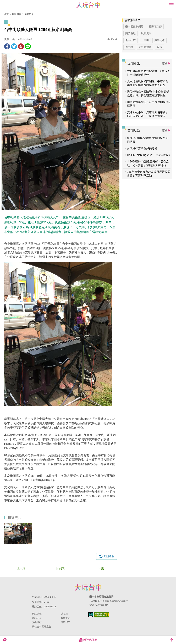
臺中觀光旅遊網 (88, 5)
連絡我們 (65, 622)
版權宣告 (65, 618)
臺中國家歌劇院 (134, 26)
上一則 (21, 568)
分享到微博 (21, 46)
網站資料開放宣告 (42, 627)
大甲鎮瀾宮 (145, 47)
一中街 (145, 40)
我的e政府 (91, 615)
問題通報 (109, 556)
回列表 (60, 568)
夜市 (159, 47)
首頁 (6, 14)
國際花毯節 (155, 26)
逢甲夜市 (130, 40)
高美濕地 (130, 33)
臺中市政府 (88, 587)
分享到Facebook (7, 46)
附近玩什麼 (88, 640)
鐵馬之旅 (159, 40)
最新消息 (29, 14)
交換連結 (37, 622)
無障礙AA (102, 615)
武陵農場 (146, 33)
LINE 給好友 (28, 46)
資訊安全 (37, 618)
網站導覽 (37, 614)
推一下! (14, 46)
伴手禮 (129, 47)
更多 (165, 63)
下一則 (100, 568)
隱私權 (64, 614)
